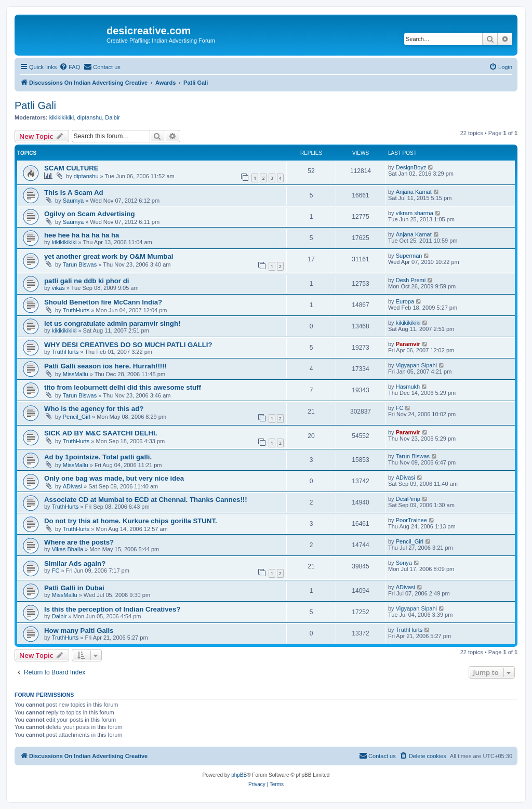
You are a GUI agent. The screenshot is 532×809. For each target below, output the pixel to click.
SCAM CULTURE (71, 168)
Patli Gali (35, 105)
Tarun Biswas (80, 264)
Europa (405, 301)
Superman (409, 256)
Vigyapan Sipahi (416, 365)
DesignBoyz (411, 167)
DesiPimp (408, 499)
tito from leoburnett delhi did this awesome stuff (123, 387)
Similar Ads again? (75, 563)
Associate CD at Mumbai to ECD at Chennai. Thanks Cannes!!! (146, 500)
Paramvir (408, 344)
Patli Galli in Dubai (74, 588)
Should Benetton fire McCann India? (103, 302)
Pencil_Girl (77, 417)
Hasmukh (408, 387)
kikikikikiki (62, 117)
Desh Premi (411, 280)
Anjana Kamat (414, 192)
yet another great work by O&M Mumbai (109, 256)
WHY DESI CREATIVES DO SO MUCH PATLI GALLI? (128, 345)
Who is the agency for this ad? (94, 409)
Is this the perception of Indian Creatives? (112, 609)
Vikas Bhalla (68, 549)
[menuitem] (70, 67)
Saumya (73, 201)
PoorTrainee (411, 520)
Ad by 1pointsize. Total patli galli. (98, 457)
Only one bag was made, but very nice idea (114, 478)
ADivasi (72, 486)
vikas (58, 288)
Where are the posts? (79, 542)
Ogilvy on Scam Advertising (90, 214)
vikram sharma (415, 213)
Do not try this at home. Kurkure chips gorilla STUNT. (131, 521)
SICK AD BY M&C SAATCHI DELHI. (101, 433)
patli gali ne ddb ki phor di (87, 281)
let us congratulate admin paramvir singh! (112, 323)
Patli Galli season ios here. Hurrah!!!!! (105, 366)
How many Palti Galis (79, 631)
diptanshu (89, 117)
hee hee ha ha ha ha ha (82, 235)
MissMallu (76, 374)
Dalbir (112, 117)
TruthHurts (76, 310)
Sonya (404, 563)
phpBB (239, 775)
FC (400, 408)
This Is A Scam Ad (74, 193)
